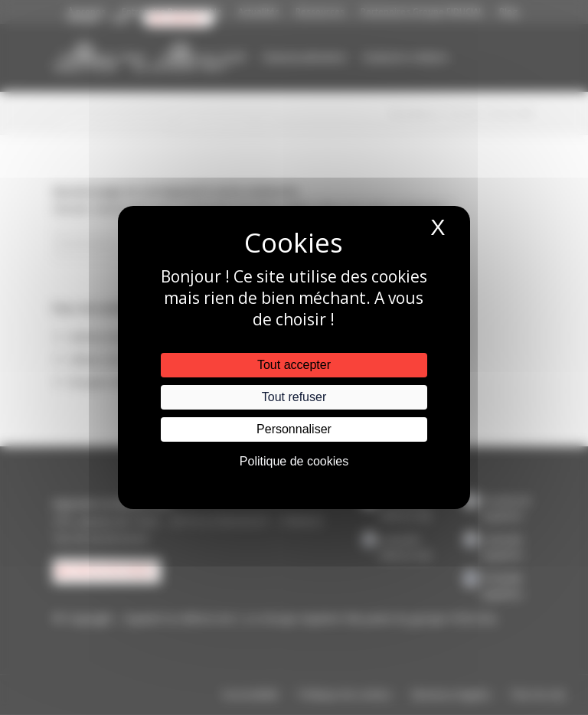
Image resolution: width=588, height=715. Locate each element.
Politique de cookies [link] (294, 461)
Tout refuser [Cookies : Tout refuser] (294, 397)
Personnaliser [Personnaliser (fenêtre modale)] (294, 429)
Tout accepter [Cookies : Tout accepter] (294, 365)
